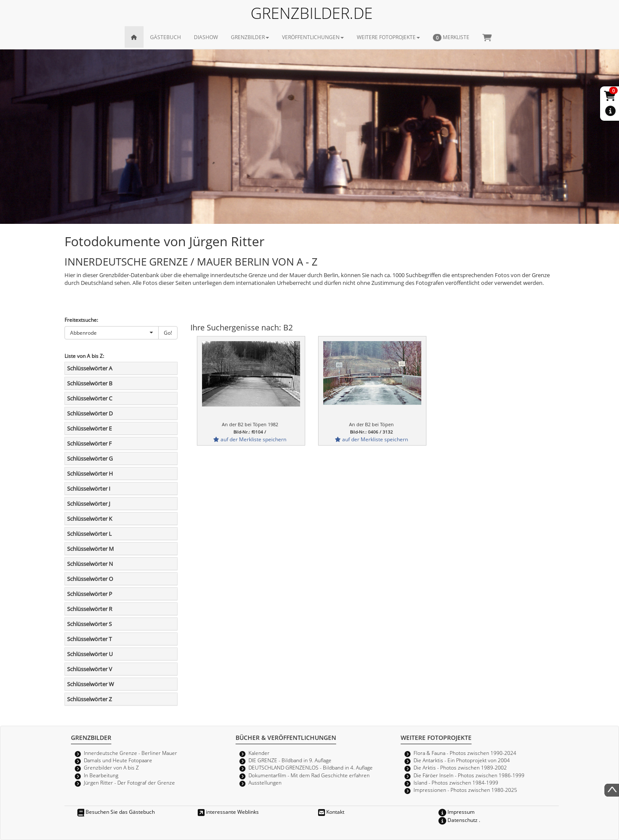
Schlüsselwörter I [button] (89, 489)
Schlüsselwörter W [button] (90, 684)
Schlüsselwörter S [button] (89, 624)
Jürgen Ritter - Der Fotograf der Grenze (129, 782)
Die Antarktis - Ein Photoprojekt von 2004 (462, 760)
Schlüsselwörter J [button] (89, 504)
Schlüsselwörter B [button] (90, 383)
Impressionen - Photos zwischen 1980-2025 (465, 790)
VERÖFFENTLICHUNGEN (313, 37)
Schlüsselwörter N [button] (90, 564)
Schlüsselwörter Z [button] (89, 699)
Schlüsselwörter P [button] (90, 594)
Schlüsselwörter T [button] (89, 639)
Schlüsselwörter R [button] (90, 609)
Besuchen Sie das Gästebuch (116, 812)
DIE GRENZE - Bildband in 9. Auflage (290, 760)
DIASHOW (206, 37)
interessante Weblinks (228, 812)
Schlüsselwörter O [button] (90, 579)
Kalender (259, 753)
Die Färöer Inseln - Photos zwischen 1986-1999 (469, 775)
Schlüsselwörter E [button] (89, 428)
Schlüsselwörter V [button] (90, 669)
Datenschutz (458, 820)
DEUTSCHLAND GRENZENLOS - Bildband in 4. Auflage (311, 767)
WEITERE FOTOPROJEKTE (388, 37)
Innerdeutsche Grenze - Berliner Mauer (130, 753)
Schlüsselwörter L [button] (89, 534)
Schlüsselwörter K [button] (90, 519)
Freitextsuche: (81, 320)
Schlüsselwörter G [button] (90, 458)
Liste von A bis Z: (84, 356)
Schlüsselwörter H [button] (90, 473)
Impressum (457, 812)
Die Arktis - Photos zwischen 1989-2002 (460, 767)
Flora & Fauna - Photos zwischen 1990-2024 (465, 753)
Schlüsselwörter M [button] (90, 549)
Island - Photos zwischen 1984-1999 (456, 782)
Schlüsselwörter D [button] (90, 413)
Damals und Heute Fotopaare (118, 760)
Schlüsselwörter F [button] (89, 443)
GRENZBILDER (250, 37)
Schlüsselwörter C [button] (90, 398)
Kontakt (331, 812)
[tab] (121, 368)
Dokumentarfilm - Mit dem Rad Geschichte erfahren (309, 775)
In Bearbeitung (101, 775)
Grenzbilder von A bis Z (111, 767)
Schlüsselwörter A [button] (90, 368)
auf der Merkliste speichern (250, 439)
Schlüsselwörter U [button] (90, 654)
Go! (168, 333)
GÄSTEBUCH (165, 37)
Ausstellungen (265, 782)
